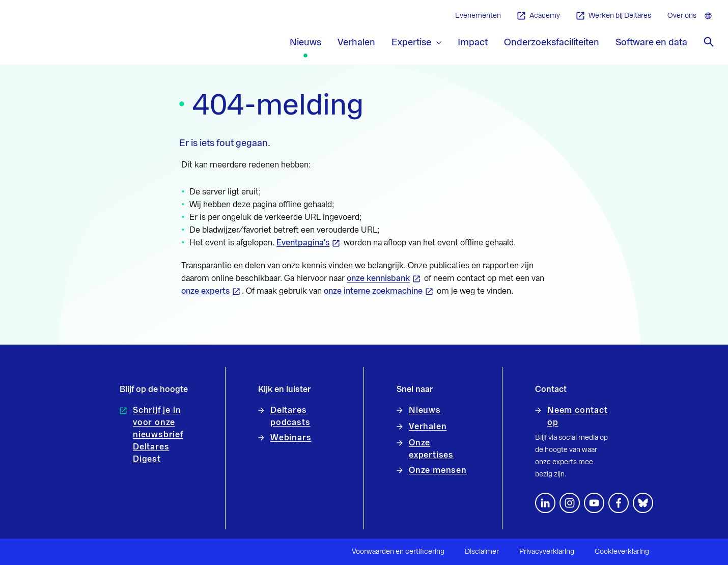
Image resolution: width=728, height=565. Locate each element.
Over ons (682, 16)
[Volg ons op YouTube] (594, 503)
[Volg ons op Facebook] (619, 503)
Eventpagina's (303, 243)
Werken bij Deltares (614, 16)
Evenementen (478, 16)
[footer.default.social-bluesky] (643, 503)
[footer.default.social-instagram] (570, 503)
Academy (539, 16)
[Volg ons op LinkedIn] (545, 503)
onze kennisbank (378, 278)
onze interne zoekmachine (373, 291)
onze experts (205, 291)
